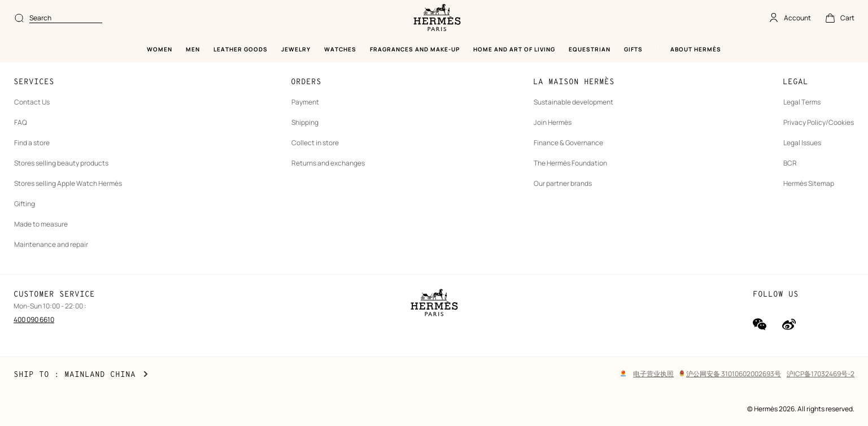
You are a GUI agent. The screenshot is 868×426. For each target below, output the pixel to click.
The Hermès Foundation (570, 163)
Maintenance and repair (51, 244)
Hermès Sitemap (809, 183)
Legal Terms (802, 102)
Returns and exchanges (328, 163)
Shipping (305, 122)
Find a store (32, 143)
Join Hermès (553, 122)
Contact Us (32, 102)
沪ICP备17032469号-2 (821, 374)
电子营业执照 (653, 374)
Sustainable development (573, 102)
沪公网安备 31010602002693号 (730, 374)
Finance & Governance (568, 143)
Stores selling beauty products (61, 163)
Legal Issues (802, 143)
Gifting (25, 204)
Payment (305, 102)
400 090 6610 (34, 319)
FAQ (21, 122)
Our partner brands (563, 183)
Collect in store (315, 143)
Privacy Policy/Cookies (819, 122)
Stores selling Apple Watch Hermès (68, 183)
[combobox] (66, 18)
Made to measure (41, 224)
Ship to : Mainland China (81, 375)
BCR (790, 163)
